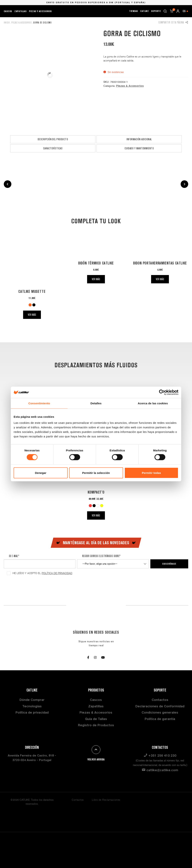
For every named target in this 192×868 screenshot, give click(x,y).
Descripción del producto (53, 139)
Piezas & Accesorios (21, 22)
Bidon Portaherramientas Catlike (160, 263)
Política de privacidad (32, 712)
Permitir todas (151, 473)
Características (53, 148)
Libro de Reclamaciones (106, 800)
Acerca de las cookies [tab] (153, 403)
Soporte (156, 11)
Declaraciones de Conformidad (160, 706)
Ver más (32, 315)
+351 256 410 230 (160, 760)
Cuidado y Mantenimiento (139, 148)
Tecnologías (32, 706)
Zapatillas (20, 11)
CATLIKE (144, 11)
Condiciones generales (160, 712)
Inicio (7, 22)
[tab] (53, 139)
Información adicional (139, 139)
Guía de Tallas (96, 719)
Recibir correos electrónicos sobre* (101, 556)
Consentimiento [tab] (39, 403)
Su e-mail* (14, 556)
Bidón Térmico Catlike (96, 263)
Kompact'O (96, 492)
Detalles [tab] (96, 403)
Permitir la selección (96, 473)
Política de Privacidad (57, 573)
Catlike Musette (32, 291)
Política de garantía (160, 719)
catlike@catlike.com (160, 770)
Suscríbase (169, 564)
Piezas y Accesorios (40, 11)
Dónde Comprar (32, 700)
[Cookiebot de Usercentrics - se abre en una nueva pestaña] (162, 392)
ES (185, 11)
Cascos (8, 11)
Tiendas (133, 11)
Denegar (41, 473)
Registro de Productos (96, 725)
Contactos (160, 700)
